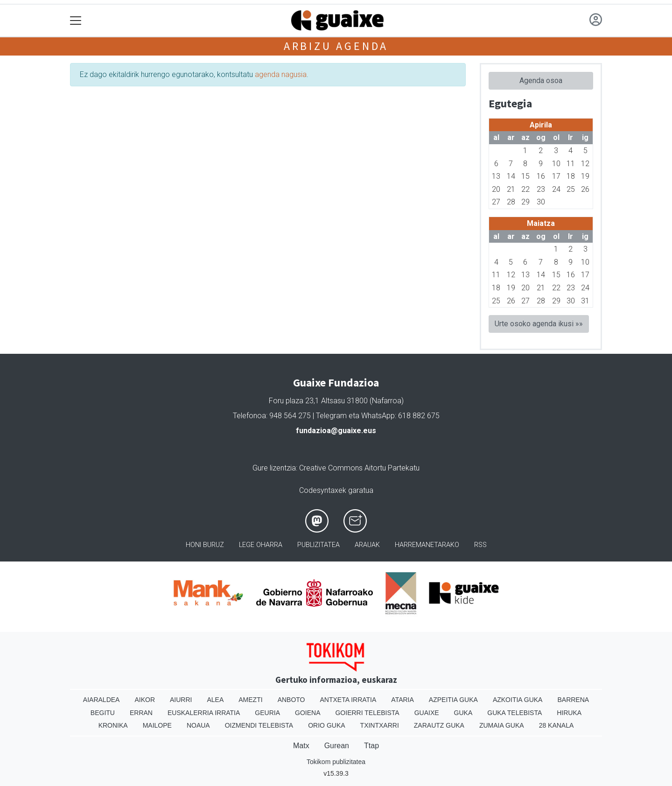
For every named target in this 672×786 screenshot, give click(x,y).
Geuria (267, 713)
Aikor (145, 700)
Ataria (402, 700)
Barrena (573, 700)
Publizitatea (318, 545)
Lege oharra (261, 545)
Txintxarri (380, 725)
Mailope (157, 725)
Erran (141, 713)
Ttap (371, 746)
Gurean (337, 746)
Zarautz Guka (439, 725)
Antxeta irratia (348, 700)
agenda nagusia (281, 74)
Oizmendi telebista (259, 725)
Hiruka (569, 713)
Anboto (291, 700)
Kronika (113, 725)
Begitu (103, 713)
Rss (480, 545)
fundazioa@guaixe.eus (336, 431)
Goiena (308, 713)
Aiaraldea (101, 700)
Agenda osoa (541, 81)
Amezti (250, 700)
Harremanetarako (427, 545)
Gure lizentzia (274, 468)
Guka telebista (514, 713)
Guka (463, 713)
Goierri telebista (367, 713)
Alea (215, 700)
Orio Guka (326, 725)
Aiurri (181, 700)
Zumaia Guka (502, 725)
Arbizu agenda (336, 46)
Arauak (367, 545)
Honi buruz (205, 545)
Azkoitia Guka (518, 700)
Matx (301, 746)
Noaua (198, 725)
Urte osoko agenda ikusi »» (539, 324)
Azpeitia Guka (453, 700)
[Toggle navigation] (76, 21)
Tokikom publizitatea (336, 762)
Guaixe (427, 713)
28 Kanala (556, 725)
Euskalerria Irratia (204, 713)
